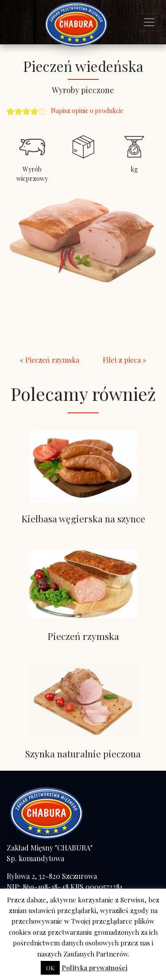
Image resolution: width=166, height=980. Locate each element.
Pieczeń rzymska (52, 360)
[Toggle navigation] (149, 22)
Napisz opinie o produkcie (87, 111)
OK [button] (50, 968)
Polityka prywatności (95, 968)
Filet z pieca (122, 360)
